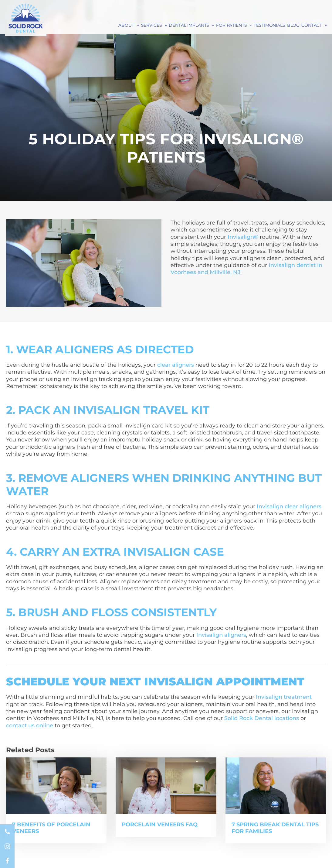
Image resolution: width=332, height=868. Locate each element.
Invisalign (137, 426)
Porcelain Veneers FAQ (160, 825)
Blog (293, 25)
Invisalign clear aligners (289, 506)
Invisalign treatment (284, 697)
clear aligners (176, 365)
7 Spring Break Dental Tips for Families (275, 828)
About (126, 25)
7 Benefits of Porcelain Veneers (51, 828)
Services (152, 25)
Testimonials (269, 25)
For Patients (231, 25)
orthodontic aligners (47, 447)
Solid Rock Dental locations (262, 718)
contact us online (30, 726)
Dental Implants (189, 25)
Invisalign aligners (221, 635)
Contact (312, 25)
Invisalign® (243, 237)
